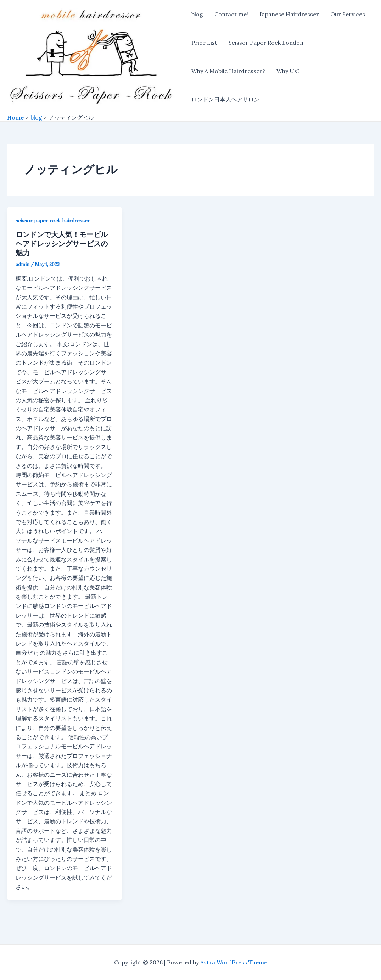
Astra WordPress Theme (234, 962)
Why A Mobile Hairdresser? (228, 71)
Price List (204, 43)
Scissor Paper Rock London (266, 43)
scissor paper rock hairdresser (53, 221)
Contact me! (231, 14)
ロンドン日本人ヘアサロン (225, 99)
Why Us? (288, 71)
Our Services (348, 14)
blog (197, 14)
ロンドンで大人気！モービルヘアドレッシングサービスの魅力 (62, 243)
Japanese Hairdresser (289, 14)
